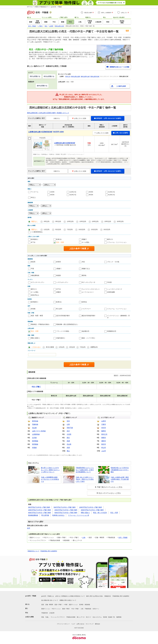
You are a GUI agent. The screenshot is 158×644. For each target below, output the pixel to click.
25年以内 (108, 221)
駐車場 (81, 605)
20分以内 (107, 229)
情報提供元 (108, 596)
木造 (83, 262)
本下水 (33, 242)
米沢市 (104, 428)
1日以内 (62, 347)
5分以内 (58, 229)
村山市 (104, 448)
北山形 (69, 444)
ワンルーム (35, 192)
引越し (47, 617)
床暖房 (58, 292)
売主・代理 (60, 242)
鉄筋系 (33, 262)
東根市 (104, 438)
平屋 (32, 269)
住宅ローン (96, 609)
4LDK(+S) (112, 195)
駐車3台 (84, 302)
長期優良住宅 (112, 331)
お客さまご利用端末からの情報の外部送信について (70, 596)
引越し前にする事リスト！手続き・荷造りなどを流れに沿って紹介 (85, 479)
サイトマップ (90, 624)
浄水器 (109, 282)
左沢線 (34, 438)
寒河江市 (68, 76)
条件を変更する (42, 86)
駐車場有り (35, 239)
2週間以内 (94, 347)
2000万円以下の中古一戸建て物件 (66, 510)
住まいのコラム (97, 617)
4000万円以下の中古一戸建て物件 (40, 513)
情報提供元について (33, 551)
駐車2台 (59, 239)
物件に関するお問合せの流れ (95, 596)
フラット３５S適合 (63, 331)
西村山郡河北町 (95, 76)
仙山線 (34, 428)
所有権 (33, 309)
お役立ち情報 (29, 617)
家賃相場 (87, 605)
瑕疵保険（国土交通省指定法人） (67, 324)
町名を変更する (49, 76)
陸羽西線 (35, 441)
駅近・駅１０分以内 (100, 513)
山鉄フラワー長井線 (39, 431)
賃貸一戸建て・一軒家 (61, 605)
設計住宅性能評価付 (63, 316)
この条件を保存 (121, 86)
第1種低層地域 (33, 515)
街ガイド (89, 617)
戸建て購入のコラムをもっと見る (110, 487)
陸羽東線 (35, 444)
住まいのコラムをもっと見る (110, 493)
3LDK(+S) (73, 195)
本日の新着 (50, 347)
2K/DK (91, 192)
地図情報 (119, 617)
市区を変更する (35, 76)
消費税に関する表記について (68, 600)
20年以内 (95, 221)
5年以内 (58, 221)
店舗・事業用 (49, 605)
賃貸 (43, 605)
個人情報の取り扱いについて (50, 600)
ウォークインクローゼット (91, 289)
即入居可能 (45, 515)
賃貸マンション (73, 605)
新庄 (68, 438)
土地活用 (52, 613)
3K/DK (52, 195)
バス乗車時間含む (37, 232)
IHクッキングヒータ (88, 282)
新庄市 (104, 444)
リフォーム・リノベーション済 (79, 515)
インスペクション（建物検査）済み (118, 317)
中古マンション (56, 609)
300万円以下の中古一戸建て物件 (39, 507)
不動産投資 (88, 609)
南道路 (58, 275)
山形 (68, 424)
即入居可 (59, 309)
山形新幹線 (36, 434)
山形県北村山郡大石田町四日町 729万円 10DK (46, 132)
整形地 (84, 275)
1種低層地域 (35, 275)
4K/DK (91, 195)
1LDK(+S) (73, 192)
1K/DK (52, 192)
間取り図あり (85, 513)
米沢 (68, 431)
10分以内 (82, 229)
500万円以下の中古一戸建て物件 (65, 507)
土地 (84, 537)
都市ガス (110, 239)
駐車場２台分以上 (58, 515)
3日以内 (72, 347)
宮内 (68, 421)
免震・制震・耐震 (37, 316)
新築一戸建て (66, 609)
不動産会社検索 (71, 617)
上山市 (104, 451)
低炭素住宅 (85, 331)
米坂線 (34, 448)
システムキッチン (62, 282)
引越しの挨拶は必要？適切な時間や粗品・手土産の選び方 (120, 479)
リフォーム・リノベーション (117, 242)
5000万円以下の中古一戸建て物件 (66, 513)
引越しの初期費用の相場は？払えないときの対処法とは (50, 479)
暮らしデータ (81, 617)
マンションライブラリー (58, 617)
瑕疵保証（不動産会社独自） (41, 324)
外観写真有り (61, 338)
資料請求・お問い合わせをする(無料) (108, 118)
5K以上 (33, 197)
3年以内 (47, 221)
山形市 (104, 421)
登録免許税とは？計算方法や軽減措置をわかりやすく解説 (120, 470)
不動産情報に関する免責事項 (49, 551)
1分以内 (47, 229)
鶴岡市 (104, 431)
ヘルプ (73, 624)
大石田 (69, 434)
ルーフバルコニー (88, 292)
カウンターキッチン (38, 282)
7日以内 (83, 347)
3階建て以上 (86, 269)
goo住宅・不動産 (31, 596)
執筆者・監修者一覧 (109, 617)
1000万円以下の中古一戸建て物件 (91, 507)
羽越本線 (35, 424)
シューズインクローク (115, 289)
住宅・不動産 (123, 537)
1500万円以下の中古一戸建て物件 (40, 510)
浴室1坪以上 (35, 295)
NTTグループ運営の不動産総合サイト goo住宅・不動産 (44, 7)
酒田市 (104, 441)
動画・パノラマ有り (88, 338)
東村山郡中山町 (85, 76)
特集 (43, 617)
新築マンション (46, 609)
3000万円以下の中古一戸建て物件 (92, 510)
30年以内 (120, 221)
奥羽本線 (35, 421)
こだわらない (36, 347)
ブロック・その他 (113, 262)
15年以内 (83, 221)
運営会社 (97, 624)
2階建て (84, 239)
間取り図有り (35, 338)
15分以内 (94, 229)
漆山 (68, 451)
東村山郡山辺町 (76, 76)
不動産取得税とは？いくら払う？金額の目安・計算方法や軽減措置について (85, 470)
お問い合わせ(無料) (121, 133)
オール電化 (85, 242)
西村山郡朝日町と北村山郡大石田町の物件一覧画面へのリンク (48, 113)
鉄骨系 (58, 262)
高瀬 (68, 441)
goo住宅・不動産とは (48, 596)
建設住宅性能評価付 (88, 316)
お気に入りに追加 (79, 118)
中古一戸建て (75, 609)
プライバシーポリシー (63, 624)
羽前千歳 (70, 428)
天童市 (104, 424)
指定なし (35, 221)
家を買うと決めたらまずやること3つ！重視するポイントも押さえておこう (50, 470)
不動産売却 (45, 613)
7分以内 (70, 229)
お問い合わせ (80, 624)
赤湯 (68, 448)
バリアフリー (86, 309)
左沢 (29, 528)
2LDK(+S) (112, 192)
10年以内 (70, 221)
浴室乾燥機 (111, 292)
